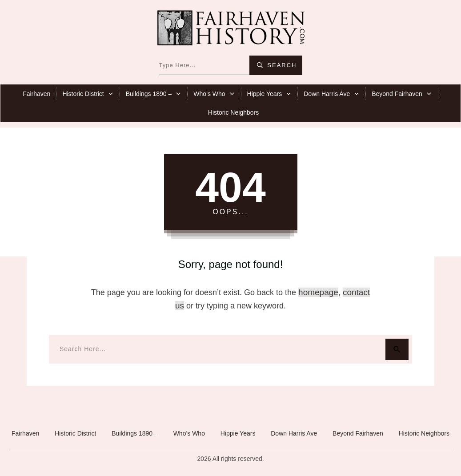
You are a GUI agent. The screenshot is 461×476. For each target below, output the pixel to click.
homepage (318, 292)
